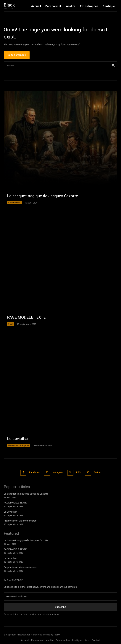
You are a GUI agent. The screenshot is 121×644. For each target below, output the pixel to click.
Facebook (34, 472)
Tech (11, 324)
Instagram (58, 472)
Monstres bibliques (18, 445)
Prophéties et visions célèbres (20, 521)
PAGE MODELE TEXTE (26, 317)
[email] (60, 597)
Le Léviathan (18, 439)
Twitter (97, 472)
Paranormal (15, 202)
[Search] (113, 66)
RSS (78, 472)
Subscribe (60, 607)
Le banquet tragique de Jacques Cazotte (43, 196)
